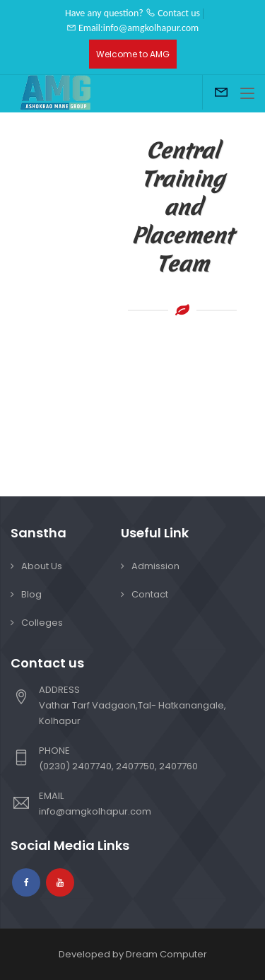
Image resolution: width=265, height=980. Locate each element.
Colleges (42, 623)
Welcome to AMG (133, 54)
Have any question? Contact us (132, 13)
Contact (150, 594)
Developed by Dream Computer (133, 954)
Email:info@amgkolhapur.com (133, 28)
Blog (31, 594)
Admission (155, 566)
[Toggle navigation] (247, 94)
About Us (42, 566)
